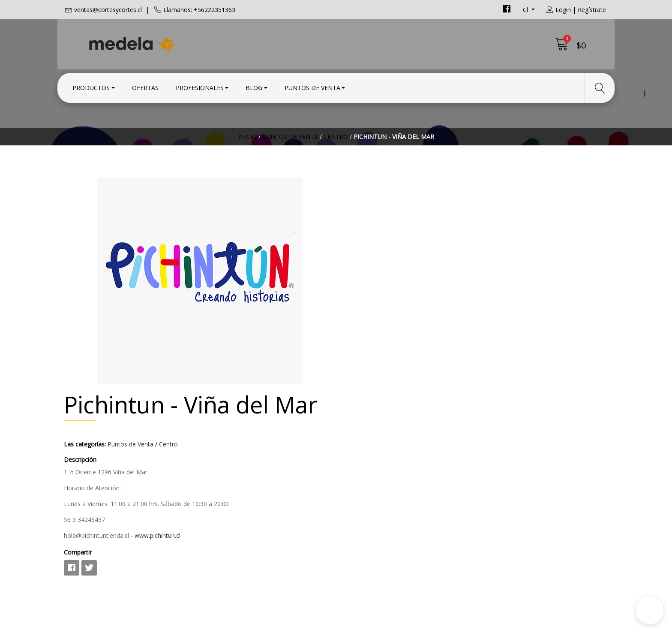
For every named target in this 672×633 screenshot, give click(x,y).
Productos (91, 87)
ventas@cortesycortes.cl (108, 10)
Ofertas (145, 87)
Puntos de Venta (312, 87)
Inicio (247, 148)
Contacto (357, 450)
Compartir (356, 344)
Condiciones (362, 462)
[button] (650, 610)
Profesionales (200, 87)
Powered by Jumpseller (411, 624)
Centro (336, 148)
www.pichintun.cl (436, 327)
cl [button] (526, 10)
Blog (254, 87)
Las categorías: (363, 236)
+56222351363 (226, 484)
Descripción (359, 251)
